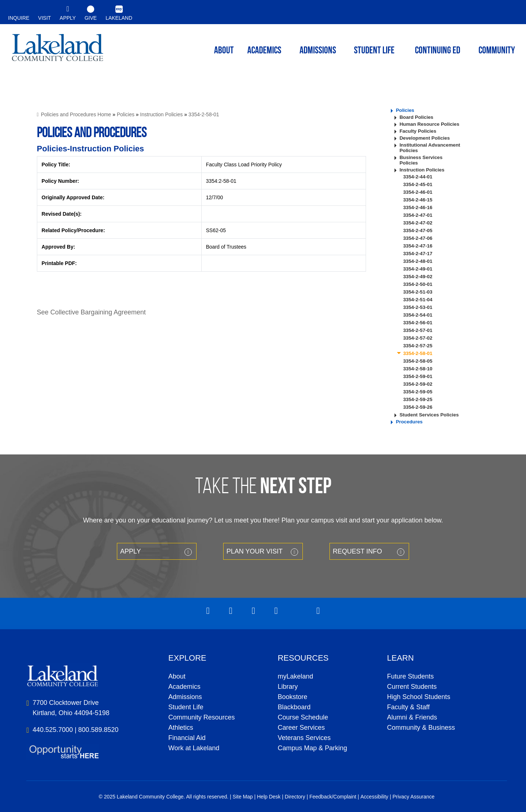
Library (288, 687)
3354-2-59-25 (418, 399)
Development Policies (425, 138)
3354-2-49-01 (418, 269)
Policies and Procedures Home (76, 114)
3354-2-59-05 (418, 392)
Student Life (374, 51)
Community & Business (421, 728)
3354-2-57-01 (418, 330)
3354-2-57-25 (418, 346)
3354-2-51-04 (418, 300)
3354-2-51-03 (418, 292)
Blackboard (294, 707)
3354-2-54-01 (418, 315)
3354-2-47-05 (418, 231)
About (177, 676)
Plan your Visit (255, 551)
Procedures (409, 422)
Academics (184, 687)
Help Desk (269, 797)
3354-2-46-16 (418, 207)
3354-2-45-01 (418, 184)
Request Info (357, 551)
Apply (131, 551)
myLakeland (58, 50)
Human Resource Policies (430, 124)
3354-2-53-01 (418, 307)
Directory (295, 797)
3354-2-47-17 (418, 254)
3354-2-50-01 (418, 284)
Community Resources (202, 717)
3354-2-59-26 (418, 407)
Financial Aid (187, 738)
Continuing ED (438, 51)
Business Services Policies (421, 160)
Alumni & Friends (412, 717)
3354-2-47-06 (418, 238)
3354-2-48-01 (418, 261)
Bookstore (292, 697)
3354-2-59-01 (418, 376)
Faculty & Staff (409, 707)
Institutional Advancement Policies (430, 148)
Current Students (412, 687)
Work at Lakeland (194, 748)
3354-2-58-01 (204, 114)
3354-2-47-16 (418, 246)
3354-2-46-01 (418, 192)
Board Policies (417, 117)
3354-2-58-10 (418, 369)
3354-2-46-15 (418, 200)
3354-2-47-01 (418, 215)
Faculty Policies (418, 131)
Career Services (301, 728)
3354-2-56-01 (418, 323)
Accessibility (374, 797)
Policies (126, 114)
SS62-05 (216, 230)
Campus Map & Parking (312, 748)
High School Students (419, 697)
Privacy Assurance (413, 797)
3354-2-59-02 (418, 384)
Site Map (243, 797)
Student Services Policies (429, 415)
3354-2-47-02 (418, 223)
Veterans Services (304, 738)
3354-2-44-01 (418, 177)
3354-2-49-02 (418, 277)
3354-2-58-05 (418, 361)
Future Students (411, 676)
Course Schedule (303, 717)
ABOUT (224, 51)
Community (497, 51)
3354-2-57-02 (418, 338)
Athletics (181, 728)
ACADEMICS (264, 51)
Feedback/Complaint (333, 797)
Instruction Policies (162, 114)
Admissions (318, 51)
